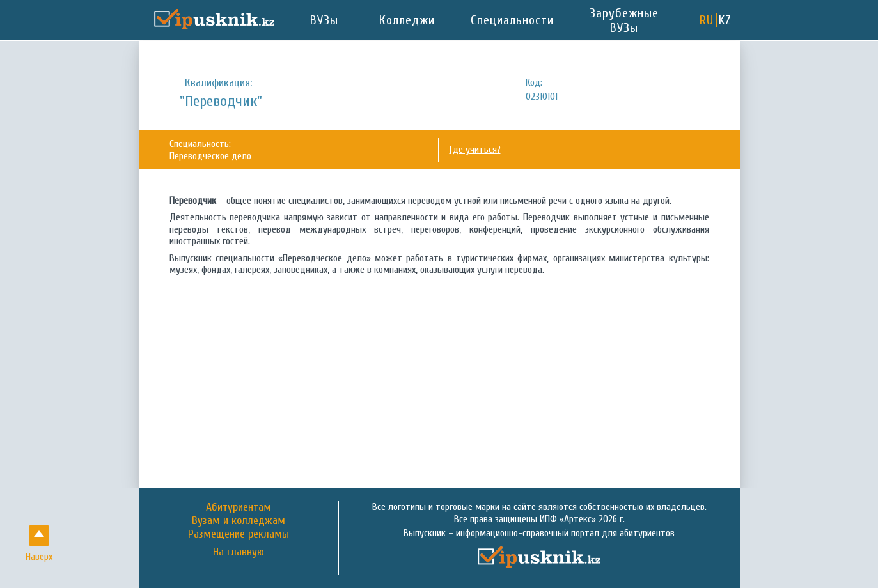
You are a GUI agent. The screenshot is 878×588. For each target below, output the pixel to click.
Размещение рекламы (239, 534)
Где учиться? (475, 150)
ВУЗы (324, 20)
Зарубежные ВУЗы (624, 20)
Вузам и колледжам (239, 521)
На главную (239, 552)
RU (707, 20)
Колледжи (407, 20)
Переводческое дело (210, 156)
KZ (725, 20)
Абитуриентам (239, 507)
